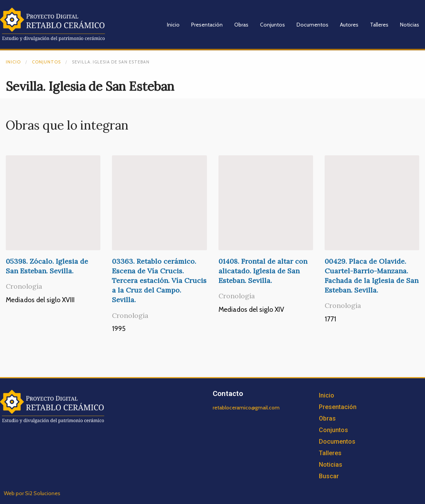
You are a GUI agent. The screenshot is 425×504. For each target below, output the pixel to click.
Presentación (207, 25)
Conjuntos (272, 25)
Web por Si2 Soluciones (32, 493)
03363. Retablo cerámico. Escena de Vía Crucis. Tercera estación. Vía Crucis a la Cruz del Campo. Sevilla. (159, 281)
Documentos (312, 25)
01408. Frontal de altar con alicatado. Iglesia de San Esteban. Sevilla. (263, 271)
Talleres (379, 25)
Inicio (173, 25)
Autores (349, 25)
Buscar (329, 476)
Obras (241, 25)
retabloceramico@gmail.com (246, 408)
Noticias (410, 25)
